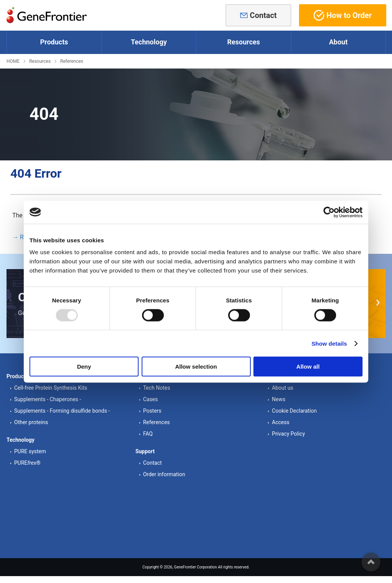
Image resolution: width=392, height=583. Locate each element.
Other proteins (31, 422)
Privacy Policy (288, 434)
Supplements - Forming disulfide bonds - (62, 411)
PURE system (30, 451)
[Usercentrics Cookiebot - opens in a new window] (329, 212)
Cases (151, 399)
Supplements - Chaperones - (48, 399)
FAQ (148, 434)
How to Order (343, 15)
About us (283, 388)
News (278, 399)
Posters (152, 411)
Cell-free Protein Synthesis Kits (51, 388)
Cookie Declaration (294, 411)
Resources (40, 61)
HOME (13, 61)
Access (281, 422)
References (72, 61)
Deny (84, 367)
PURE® (27, 463)
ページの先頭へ (371, 562)
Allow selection (196, 367)
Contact (263, 15)
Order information (164, 474)
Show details (329, 343)
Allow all (308, 367)
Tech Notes (157, 388)
